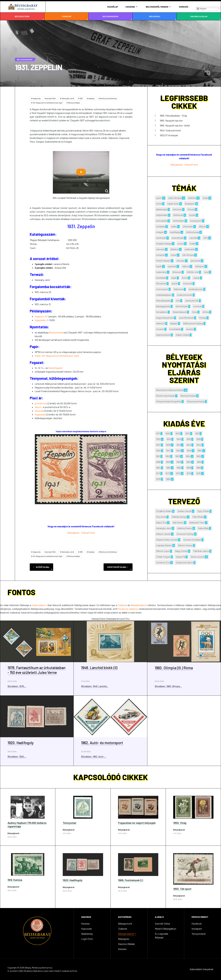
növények (161, 238)
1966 (179, 468)
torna (159, 204)
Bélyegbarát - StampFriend (81, 533)
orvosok (198, 306)
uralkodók (190, 249)
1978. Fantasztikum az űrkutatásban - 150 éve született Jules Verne (37, 670)
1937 (158, 445)
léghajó (91, 98)
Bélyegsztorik (22, 16)
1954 (188, 456)
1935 (189, 439)
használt (39, 411)
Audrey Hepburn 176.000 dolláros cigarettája (27, 825)
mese (174, 255)
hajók (159, 266)
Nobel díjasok (180, 312)
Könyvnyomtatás (196, 401)
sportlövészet (186, 318)
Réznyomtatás (74, 103)
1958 (168, 462)
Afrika (206, 312)
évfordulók (162, 221)
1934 (179, 439)
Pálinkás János (201, 551)
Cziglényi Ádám (164, 511)
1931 (81, 98)
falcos (38, 407)
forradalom (162, 312)
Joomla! (13, 971)
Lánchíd (193, 238)
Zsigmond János (184, 562)
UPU (206, 238)
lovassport (196, 221)
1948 (178, 450)
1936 (199, 439)
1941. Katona (15, 880)
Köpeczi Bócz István (167, 540)
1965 (168, 468)
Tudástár (66, 16)
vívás (205, 198)
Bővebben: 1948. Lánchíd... (95, 686)
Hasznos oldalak (199, 16)
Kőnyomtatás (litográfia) (169, 401)
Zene (195, 312)
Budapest (190, 204)
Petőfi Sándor (163, 261)
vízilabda (161, 226)
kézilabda (161, 278)
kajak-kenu (173, 204)
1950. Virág (180, 823)
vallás (174, 226)
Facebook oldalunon (129, 609)
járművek (195, 261)
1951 (158, 456)
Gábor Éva (161, 522)
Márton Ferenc (185, 545)
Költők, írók (193, 272)
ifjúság (203, 318)
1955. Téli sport (182, 889)
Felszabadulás (163, 300)
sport (159, 198)
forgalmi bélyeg (164, 243)
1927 (188, 433)
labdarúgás (162, 209)
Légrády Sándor (164, 545)
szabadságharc (164, 295)
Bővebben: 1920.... (17, 756)
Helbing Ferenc (185, 528)
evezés (190, 329)
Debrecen (179, 289)
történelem (179, 221)
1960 (189, 462)
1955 (199, 456)
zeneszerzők (192, 300)
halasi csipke (183, 335)
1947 (168, 450)
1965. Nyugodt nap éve (171, 120)
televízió (161, 323)
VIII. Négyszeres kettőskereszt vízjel (47, 103)
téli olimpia (188, 255)
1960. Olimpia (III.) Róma (174, 668)
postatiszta (41, 403)
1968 (189, 468)
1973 (178, 473)
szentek (172, 266)
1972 (168, 473)
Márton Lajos (163, 551)
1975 (189, 473)
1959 (179, 462)
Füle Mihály (198, 517)
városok (160, 249)
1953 (178, 456)
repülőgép (175, 232)
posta (181, 243)
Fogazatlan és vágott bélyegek (137, 823)
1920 (168, 433)
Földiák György (179, 517)
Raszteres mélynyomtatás (170, 390)
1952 (168, 456)
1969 (199, 468)
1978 (158, 479)
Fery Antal (161, 517)
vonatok (160, 255)
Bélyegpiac (155, 16)
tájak (174, 278)
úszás (192, 215)
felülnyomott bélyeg (108, 98)
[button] (132, 7)
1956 (158, 462)
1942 (189, 445)
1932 (158, 439)
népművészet (163, 335)
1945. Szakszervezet (170, 130)
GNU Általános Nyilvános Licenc (34, 971)
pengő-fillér (51, 98)
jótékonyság (193, 232)
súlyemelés (162, 215)
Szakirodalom (40, 605)
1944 (199, 445)
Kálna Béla (203, 528)
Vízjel (37, 356)
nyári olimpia (175, 198)
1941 (178, 445)
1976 (199, 473)
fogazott (40, 316)
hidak (192, 243)
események (178, 238)
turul (206, 272)
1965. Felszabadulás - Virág (173, 116)
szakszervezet (185, 295)
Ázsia (185, 278)
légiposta (36, 98)
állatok (202, 226)
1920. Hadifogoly (21, 743)
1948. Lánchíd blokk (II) (99, 668)
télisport (200, 266)
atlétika (192, 198)
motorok (188, 283)
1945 (158, 450)
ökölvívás (178, 215)
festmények (182, 306)
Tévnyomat (70, 823)
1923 (178, 433)
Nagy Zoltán (181, 551)
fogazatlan (41, 320)
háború (186, 266)
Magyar (202, 9)
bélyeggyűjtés (163, 306)
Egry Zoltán (203, 511)
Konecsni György (185, 534)
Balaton (175, 249)
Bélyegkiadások (111, 16)
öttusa (191, 209)
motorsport (162, 289)
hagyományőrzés (165, 318)
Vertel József (197, 557)
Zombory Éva (163, 562)
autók (175, 283)
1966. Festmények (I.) (131, 880)
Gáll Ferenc (178, 522)
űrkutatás (188, 226)
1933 (169, 439)
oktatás (181, 261)
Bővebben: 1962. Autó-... (94, 756)
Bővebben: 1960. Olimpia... (168, 686)
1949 (189, 450)
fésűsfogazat (55, 368)
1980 (168, 479)
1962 (199, 462)
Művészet (161, 283)
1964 (158, 468)
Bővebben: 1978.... (17, 686)
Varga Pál (181, 557)
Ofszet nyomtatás (165, 396)
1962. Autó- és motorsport (102, 743)
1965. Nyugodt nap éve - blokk (175, 125)
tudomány (161, 272)
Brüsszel (177, 272)
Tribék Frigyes (163, 557)
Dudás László (184, 511)
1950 (200, 450)
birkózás (177, 209)
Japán (196, 278)
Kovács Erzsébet (192, 540)
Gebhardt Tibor (197, 522)
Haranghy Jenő (68, 98)
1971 (158, 473)
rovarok (160, 329)
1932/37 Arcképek (169, 135)
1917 (158, 433)
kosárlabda (175, 329)
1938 (168, 445)
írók (178, 300)
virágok (160, 232)
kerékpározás (196, 289)
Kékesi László (163, 534)
